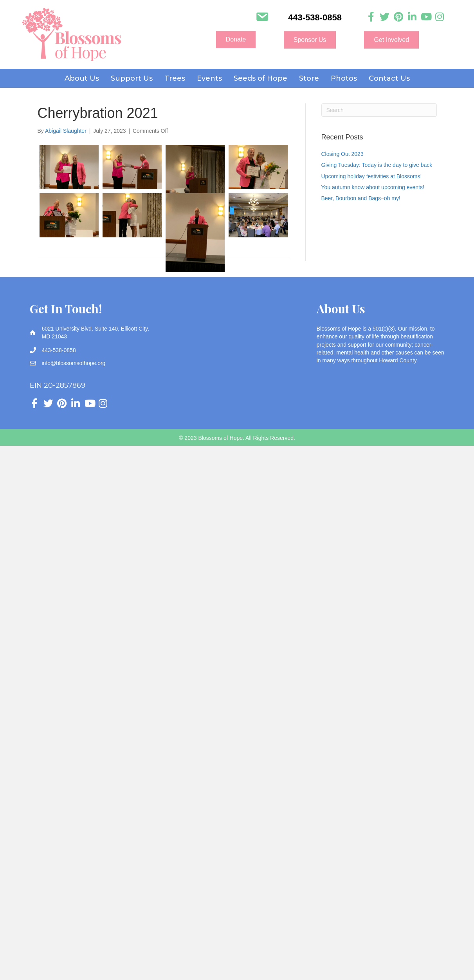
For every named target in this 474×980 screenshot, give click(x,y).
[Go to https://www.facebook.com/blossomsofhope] (371, 17)
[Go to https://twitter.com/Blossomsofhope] (385, 17)
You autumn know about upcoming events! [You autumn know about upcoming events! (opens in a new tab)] (373, 187)
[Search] (379, 110)
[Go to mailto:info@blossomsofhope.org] (262, 18)
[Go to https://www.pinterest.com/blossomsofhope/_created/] (398, 17)
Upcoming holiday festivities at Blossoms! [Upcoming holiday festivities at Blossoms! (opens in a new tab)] (372, 176)
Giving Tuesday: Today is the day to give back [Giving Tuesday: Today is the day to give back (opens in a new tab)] (377, 165)
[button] (236, 40)
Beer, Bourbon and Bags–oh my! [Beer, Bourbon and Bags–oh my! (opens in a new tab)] (361, 198)
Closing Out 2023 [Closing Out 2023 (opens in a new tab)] (342, 154)
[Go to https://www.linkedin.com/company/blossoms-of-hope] (412, 17)
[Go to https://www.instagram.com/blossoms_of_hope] (439, 17)
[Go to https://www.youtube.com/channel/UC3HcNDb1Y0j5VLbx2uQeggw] (426, 17)
